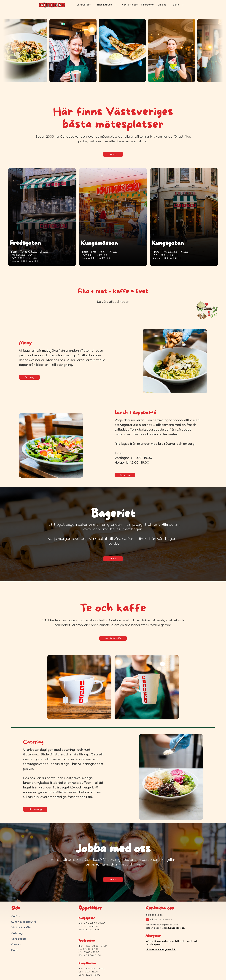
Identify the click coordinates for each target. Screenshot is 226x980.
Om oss (162, 5)
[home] (52, 4)
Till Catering (35, 809)
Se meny (29, 377)
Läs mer (113, 154)
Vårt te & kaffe (113, 638)
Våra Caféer (84, 5)
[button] (106, 5)
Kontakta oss (130, 5)
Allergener (148, 5)
